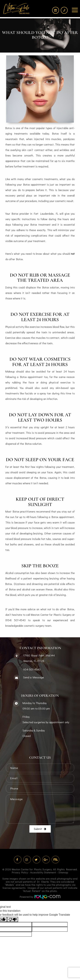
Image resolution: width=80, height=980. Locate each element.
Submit (38, 829)
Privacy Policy (20, 872)
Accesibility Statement (43, 872)
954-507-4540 (32, 669)
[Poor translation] (13, 919)
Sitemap (63, 872)
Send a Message (34, 677)
